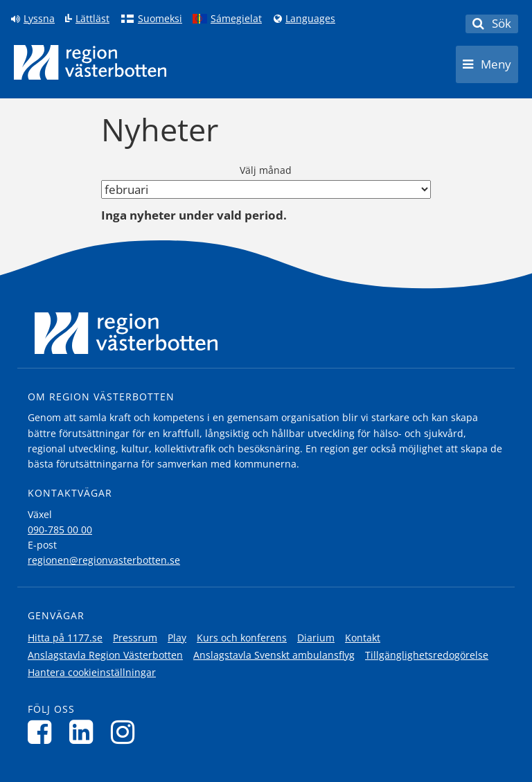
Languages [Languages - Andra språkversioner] (310, 19)
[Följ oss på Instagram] (126, 732)
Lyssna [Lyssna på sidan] (39, 19)
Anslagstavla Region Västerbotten (105, 655)
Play (177, 638)
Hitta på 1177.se (65, 638)
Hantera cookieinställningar (92, 672)
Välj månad (266, 170)
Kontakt (363, 638)
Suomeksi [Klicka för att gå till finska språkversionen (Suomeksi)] (160, 19)
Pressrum (135, 638)
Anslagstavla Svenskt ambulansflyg (274, 655)
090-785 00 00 (60, 530)
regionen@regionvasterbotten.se (104, 560)
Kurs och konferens (242, 638)
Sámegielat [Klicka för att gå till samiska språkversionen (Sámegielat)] (236, 19)
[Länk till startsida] (90, 62)
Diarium (316, 638)
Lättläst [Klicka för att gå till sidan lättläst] (92, 19)
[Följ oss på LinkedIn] (85, 732)
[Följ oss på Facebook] (43, 732)
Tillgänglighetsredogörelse (427, 655)
